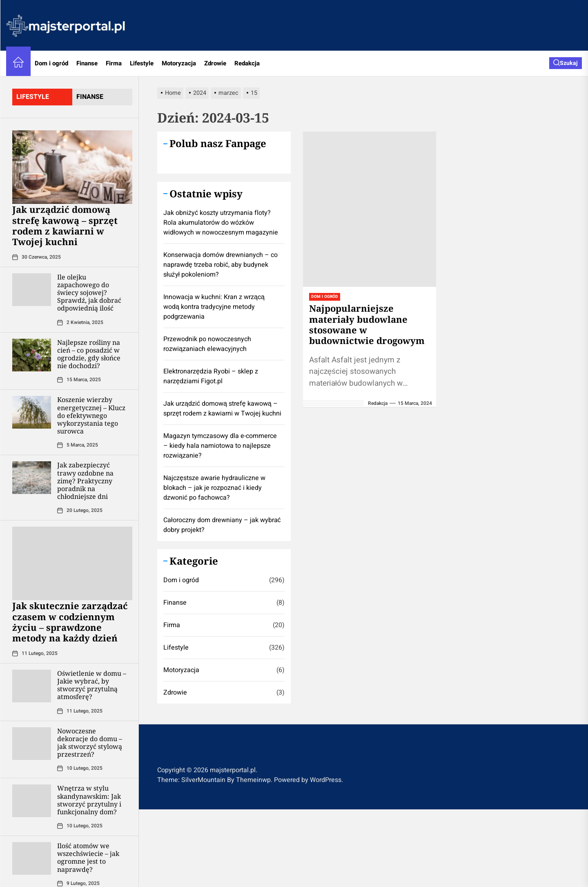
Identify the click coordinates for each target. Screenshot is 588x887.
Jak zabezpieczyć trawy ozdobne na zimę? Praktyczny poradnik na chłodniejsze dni (85, 481)
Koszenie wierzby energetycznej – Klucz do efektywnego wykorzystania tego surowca (91, 415)
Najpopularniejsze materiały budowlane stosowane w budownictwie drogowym (367, 324)
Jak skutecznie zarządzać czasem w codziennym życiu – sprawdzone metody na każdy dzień (70, 622)
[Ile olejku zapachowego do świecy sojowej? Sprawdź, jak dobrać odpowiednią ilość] (32, 290)
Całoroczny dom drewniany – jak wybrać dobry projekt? (222, 525)
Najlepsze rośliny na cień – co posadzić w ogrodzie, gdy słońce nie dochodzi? (89, 354)
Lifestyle (142, 63)
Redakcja (247, 63)
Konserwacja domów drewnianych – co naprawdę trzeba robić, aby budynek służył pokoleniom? (220, 265)
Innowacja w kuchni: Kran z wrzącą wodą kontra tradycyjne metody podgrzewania (214, 307)
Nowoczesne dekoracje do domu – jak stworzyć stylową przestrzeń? (90, 743)
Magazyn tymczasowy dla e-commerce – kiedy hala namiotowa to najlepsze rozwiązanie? (220, 446)
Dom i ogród (51, 63)
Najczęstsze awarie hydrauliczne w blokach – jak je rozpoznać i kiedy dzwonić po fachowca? (214, 488)
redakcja (378, 403)
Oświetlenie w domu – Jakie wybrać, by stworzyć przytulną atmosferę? (92, 685)
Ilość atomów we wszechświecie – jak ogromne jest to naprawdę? (88, 858)
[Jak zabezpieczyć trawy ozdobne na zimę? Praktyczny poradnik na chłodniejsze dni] (32, 478)
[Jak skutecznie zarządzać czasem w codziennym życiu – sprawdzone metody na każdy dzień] (72, 563)
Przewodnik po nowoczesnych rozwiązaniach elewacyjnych (207, 344)
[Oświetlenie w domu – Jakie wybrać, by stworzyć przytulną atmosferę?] (32, 686)
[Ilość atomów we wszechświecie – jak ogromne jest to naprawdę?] (32, 858)
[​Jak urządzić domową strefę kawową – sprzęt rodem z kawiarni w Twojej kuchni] (72, 167)
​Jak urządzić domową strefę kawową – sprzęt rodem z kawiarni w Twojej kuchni (65, 225)
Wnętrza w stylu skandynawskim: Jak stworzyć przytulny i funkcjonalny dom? (89, 800)
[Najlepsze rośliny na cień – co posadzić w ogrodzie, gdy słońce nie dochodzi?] (32, 355)
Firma (114, 63)
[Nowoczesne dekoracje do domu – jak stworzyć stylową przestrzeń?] (32, 744)
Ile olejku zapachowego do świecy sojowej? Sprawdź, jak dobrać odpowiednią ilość (89, 293)
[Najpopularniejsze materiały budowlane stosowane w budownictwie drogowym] (370, 209)
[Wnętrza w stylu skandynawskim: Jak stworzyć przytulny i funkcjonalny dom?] (32, 801)
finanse (90, 97)
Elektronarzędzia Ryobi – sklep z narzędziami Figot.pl (211, 376)
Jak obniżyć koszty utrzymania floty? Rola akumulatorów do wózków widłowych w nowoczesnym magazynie (221, 223)
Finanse (87, 63)
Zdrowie (215, 63)
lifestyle (33, 97)
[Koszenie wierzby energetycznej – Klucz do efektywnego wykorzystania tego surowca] (32, 412)
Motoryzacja (179, 63)
